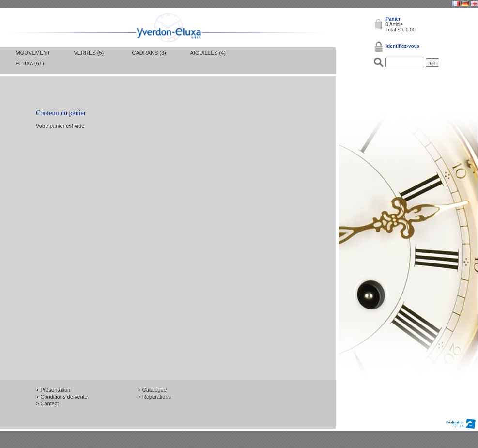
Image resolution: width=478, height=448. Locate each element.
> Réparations (154, 397)
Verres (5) (89, 53)
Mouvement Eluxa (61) (33, 58)
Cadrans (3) (149, 53)
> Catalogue (152, 390)
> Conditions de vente (62, 397)
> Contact (47, 403)
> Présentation (53, 390)
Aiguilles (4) (208, 53)
